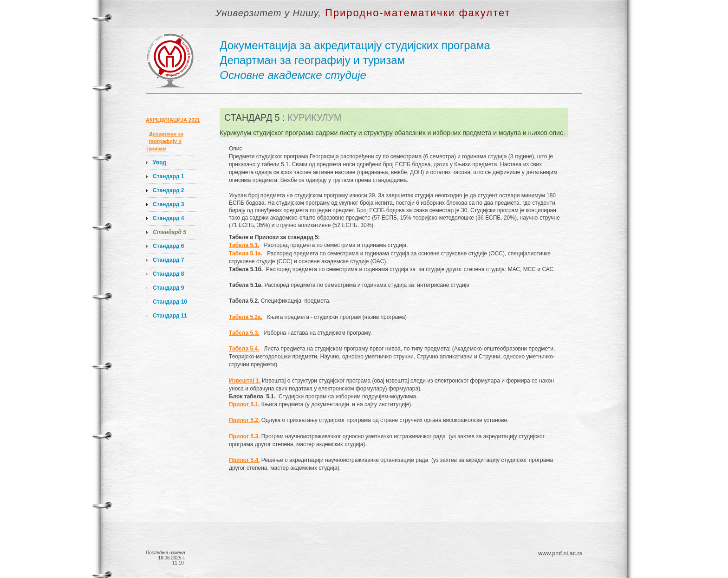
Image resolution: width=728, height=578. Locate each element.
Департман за (166, 134)
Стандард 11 (170, 316)
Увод (159, 162)
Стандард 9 (168, 288)
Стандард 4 (168, 218)
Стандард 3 (168, 204)
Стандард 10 (170, 302)
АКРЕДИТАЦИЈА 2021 (173, 120)
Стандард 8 (168, 274)
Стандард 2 (168, 190)
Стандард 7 (168, 260)
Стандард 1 (168, 176)
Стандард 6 (168, 246)
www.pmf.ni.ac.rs (560, 553)
